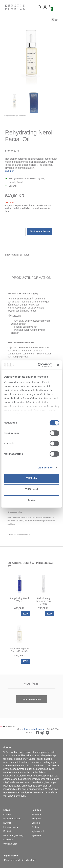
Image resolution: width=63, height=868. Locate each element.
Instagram (36, 819)
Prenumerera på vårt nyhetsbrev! (20, 860)
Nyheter (7, 823)
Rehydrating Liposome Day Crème (44, 601)
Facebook (36, 814)
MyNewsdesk (38, 831)
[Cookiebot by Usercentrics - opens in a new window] (39, 365)
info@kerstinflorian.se (34, 729)
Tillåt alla (32, 478)
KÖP (26, 614)
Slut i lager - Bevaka (40, 231)
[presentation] (31, 221)
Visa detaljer (45, 468)
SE (55, 20)
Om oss (7, 814)
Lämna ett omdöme (32, 699)
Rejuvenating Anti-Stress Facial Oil (19, 650)
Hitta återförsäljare (12, 819)
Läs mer (11, 171)
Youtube (36, 827)
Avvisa (32, 500)
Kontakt (7, 831)
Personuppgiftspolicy (13, 835)
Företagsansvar (11, 827)
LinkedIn (36, 823)
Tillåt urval (32, 489)
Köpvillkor (8, 840)
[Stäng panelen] (58, 365)
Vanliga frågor (10, 844)
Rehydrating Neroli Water (19, 600)
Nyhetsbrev (37, 835)
